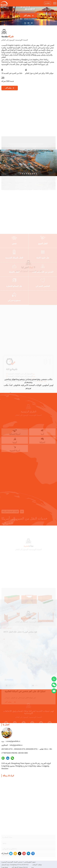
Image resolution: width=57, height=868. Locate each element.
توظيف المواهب (37, 865)
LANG (47, 3)
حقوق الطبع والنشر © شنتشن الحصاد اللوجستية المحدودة (19, 862)
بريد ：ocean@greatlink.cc (11, 741)
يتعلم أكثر (28, 16)
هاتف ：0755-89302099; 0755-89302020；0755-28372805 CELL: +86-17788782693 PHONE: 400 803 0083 (27, 751)
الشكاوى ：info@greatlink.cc (12, 745)
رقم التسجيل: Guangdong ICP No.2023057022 (15, 865)
